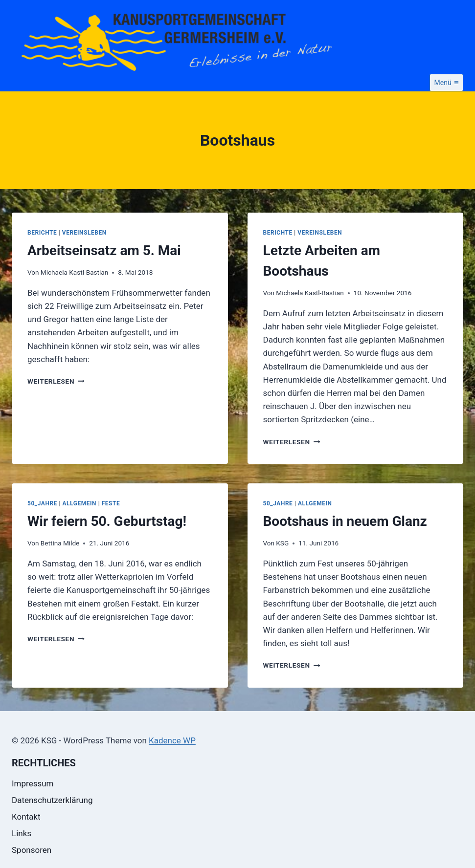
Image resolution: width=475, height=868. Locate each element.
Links (22, 833)
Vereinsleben (84, 233)
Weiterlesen (56, 381)
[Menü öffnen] (446, 83)
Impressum (33, 783)
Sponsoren (32, 850)
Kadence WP (172, 740)
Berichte (42, 233)
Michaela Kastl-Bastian (74, 272)
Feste (111, 503)
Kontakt (26, 817)
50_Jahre (42, 503)
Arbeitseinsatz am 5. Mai (104, 250)
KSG (282, 543)
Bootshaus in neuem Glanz (345, 521)
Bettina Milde (60, 543)
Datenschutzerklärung (52, 800)
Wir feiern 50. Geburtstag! (107, 521)
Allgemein (80, 503)
